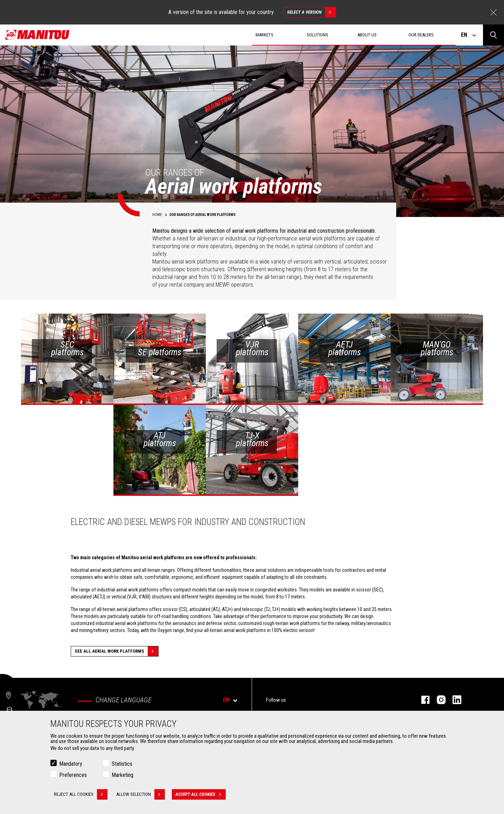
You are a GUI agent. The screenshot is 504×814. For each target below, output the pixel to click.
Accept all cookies (201, 794)
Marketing (122, 775)
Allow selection (141, 794)
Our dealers (421, 35)
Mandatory (71, 764)
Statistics (122, 764)
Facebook (422, 700)
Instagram (438, 700)
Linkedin (453, 700)
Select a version (311, 12)
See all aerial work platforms (116, 651)
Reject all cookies (81, 794)
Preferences (73, 775)
